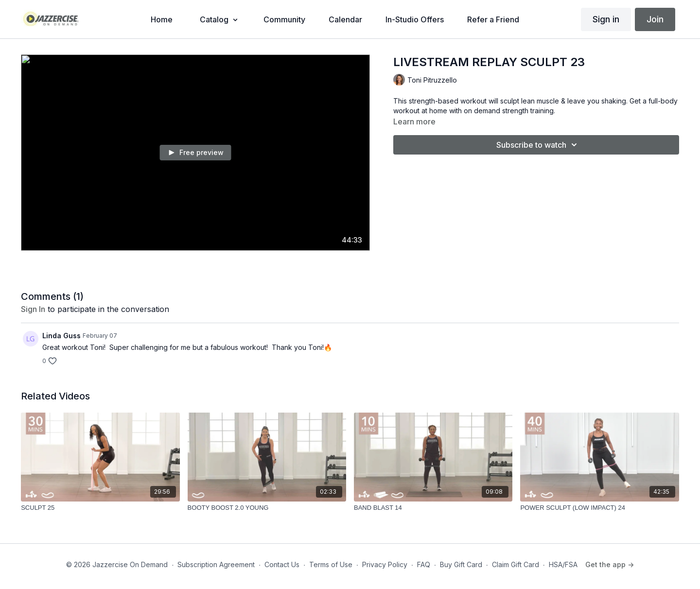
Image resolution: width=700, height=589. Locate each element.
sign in (33, 309)
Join (655, 19)
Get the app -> (610, 564)
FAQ (424, 564)
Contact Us (282, 564)
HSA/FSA (563, 564)
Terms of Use (331, 564)
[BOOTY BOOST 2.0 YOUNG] (267, 508)
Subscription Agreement (216, 564)
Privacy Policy (385, 564)
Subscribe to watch (538, 145)
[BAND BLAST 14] (433, 508)
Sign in (606, 19)
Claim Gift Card (516, 564)
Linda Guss (61, 336)
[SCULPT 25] (100, 508)
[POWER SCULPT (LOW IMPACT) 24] (599, 508)
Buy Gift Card (461, 564)
